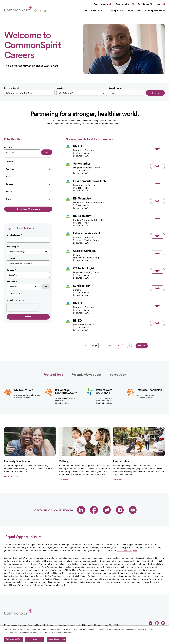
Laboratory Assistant (87, 233)
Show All (142, 346)
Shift (8, 176)
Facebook (94, 510)
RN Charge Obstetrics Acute (66, 391)
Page (95, 346)
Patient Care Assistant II (104, 391)
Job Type (10, 169)
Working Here (115, 11)
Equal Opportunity (24, 537)
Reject (35, 639)
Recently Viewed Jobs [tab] (87, 375)
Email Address (14, 235)
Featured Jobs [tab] (53, 375)
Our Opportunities (154, 11)
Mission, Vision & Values (93, 11)
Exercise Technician (149, 390)
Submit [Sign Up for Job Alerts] (28, 317)
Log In (159, 4)
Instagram (120, 510)
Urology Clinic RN (85, 251)
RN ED (77, 146)
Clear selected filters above (28, 209)
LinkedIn (81, 510)
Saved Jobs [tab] (118, 375)
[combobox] (82, 93)
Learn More (11, 476)
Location (61, 88)
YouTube (133, 510)
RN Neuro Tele (24, 390)
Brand (8, 199)
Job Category (14, 247)
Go (118, 346)
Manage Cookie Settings (56, 639)
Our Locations (135, 11)
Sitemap (97, 625)
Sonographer (82, 163)
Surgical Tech (82, 286)
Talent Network (84, 625)
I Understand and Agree (14, 639)
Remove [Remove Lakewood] (10, 294)
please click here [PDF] (127, 551)
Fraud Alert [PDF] (111, 625)
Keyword (8, 147)
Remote (9, 184)
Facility (9, 192)
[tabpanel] (85, 391)
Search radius (115, 88)
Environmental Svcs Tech (89, 181)
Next (129, 346)
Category (10, 161)
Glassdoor (107, 510)
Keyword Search (12, 88)
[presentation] (23, 308)
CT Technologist (84, 268)
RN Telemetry (82, 198)
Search (155, 93)
